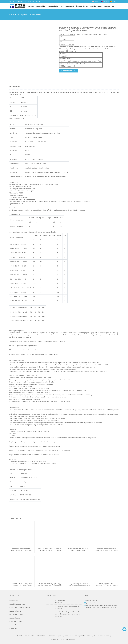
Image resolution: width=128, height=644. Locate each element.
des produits (41, 6)
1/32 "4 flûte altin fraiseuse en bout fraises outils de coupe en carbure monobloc (78, 584)
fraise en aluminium (16, 611)
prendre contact (96, 6)
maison (14, 15)
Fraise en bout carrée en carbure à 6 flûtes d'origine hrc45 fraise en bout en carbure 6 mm (50, 550)
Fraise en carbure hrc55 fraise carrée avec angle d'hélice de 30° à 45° (50, 584)
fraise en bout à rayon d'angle (19, 608)
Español (115, 1)
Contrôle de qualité (67, 6)
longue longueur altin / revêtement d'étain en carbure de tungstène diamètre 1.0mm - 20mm (106, 584)
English (97, 1)
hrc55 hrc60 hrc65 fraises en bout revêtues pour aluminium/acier (78, 550)
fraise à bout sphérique (17, 604)
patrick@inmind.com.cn (19, 1)
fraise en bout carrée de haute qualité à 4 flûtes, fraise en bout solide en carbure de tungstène (22, 550)
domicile (31, 6)
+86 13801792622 (35, 1)
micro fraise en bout (16, 615)
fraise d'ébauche (15, 618)
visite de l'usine (53, 6)
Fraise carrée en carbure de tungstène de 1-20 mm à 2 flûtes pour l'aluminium (106, 550)
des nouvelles (109, 6)
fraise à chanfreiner (16, 621)
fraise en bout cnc (15, 625)
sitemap (108, 636)
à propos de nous (82, 6)
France (106, 1)
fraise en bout (14, 628)
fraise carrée (36, 15)
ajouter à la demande (69, 71)
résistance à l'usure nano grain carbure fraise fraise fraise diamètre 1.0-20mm (22, 584)
